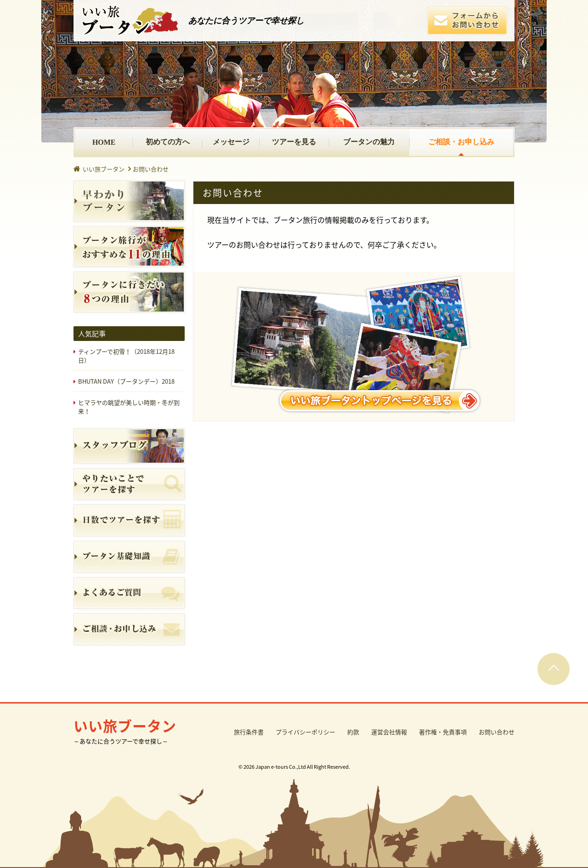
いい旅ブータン (130, 21)
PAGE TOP (554, 669)
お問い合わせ (497, 732)
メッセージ (231, 142)
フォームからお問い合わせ (467, 21)
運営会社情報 (389, 732)
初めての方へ (168, 142)
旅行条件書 (249, 732)
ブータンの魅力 (369, 142)
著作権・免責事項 (443, 732)
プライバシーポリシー (305, 732)
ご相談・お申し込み (461, 142)
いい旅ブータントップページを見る (354, 346)
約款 (353, 732)
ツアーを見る (294, 142)
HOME (104, 142)
